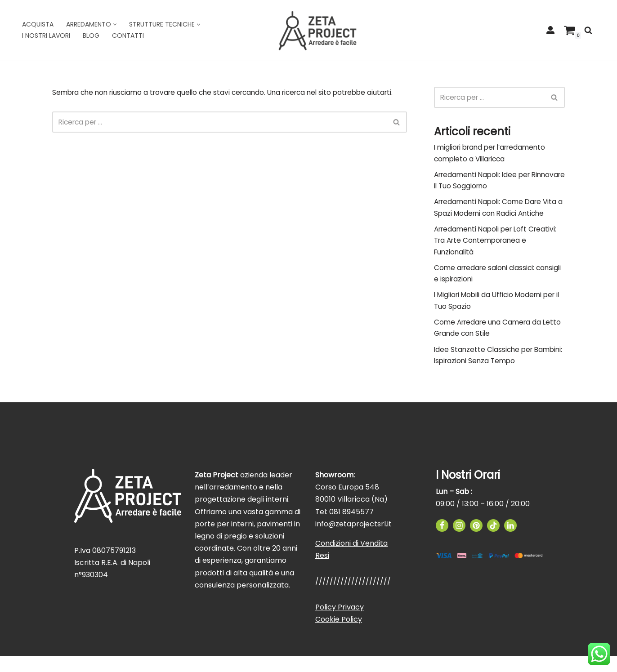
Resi (322, 572)
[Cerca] (588, 30)
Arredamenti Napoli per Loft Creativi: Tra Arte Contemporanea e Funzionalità (499, 248)
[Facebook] (442, 542)
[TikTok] (493, 542)
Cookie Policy (339, 635)
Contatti (128, 36)
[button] (115, 24)
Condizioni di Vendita (351, 559)
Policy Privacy (340, 623)
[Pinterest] (476, 542)
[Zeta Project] (317, 30)
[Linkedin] (510, 542)
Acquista (38, 24)
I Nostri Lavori (46, 36)
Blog (91, 36)
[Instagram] (459, 542)
